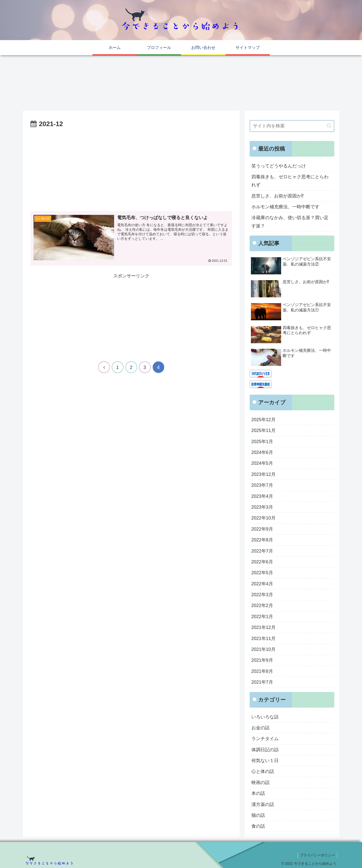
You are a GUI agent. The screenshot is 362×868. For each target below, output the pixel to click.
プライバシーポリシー (317, 855)
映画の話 (260, 783)
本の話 (258, 793)
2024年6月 (262, 452)
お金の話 (260, 728)
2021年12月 (264, 627)
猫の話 (258, 815)
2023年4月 (262, 496)
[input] (292, 126)
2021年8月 (262, 671)
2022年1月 (262, 617)
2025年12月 (264, 420)
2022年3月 (262, 595)
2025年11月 (264, 430)
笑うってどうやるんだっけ (279, 166)
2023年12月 (264, 474)
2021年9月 (262, 660)
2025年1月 (262, 442)
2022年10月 (264, 518)
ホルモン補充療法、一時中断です (285, 207)
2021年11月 (264, 639)
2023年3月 (262, 507)
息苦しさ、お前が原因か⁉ (277, 196)
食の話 (258, 826)
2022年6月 (262, 562)
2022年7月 (262, 551)
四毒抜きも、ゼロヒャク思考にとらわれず (290, 181)
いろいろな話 (265, 717)
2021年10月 (264, 649)
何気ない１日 (265, 761)
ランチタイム (265, 739)
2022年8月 (262, 540)
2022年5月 (262, 573)
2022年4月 (262, 584)
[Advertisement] (131, 167)
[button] (329, 126)
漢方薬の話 (263, 804)
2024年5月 (262, 463)
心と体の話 (263, 771)
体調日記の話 (265, 750)
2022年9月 (262, 529)
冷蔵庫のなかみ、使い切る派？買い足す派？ (290, 222)
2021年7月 (262, 682)
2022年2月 (262, 605)
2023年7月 (262, 485)
